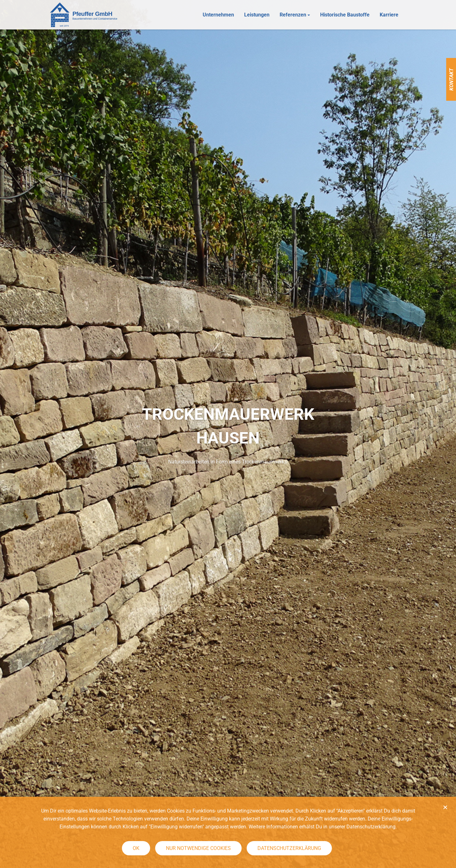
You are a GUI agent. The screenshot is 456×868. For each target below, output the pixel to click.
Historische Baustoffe (345, 15)
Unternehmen (218, 15)
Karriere (389, 15)
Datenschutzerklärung (289, 848)
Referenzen (293, 15)
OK (136, 848)
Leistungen (257, 15)
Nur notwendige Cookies (198, 848)
